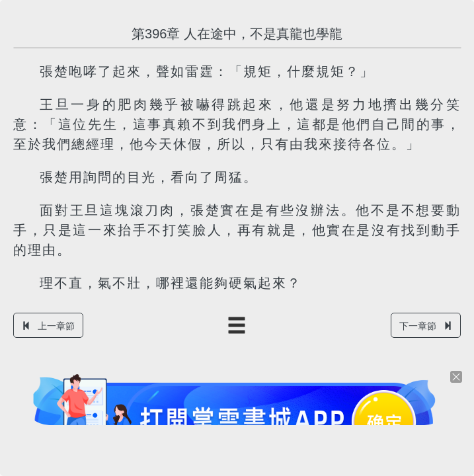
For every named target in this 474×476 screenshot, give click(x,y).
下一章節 (426, 326)
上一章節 (48, 326)
